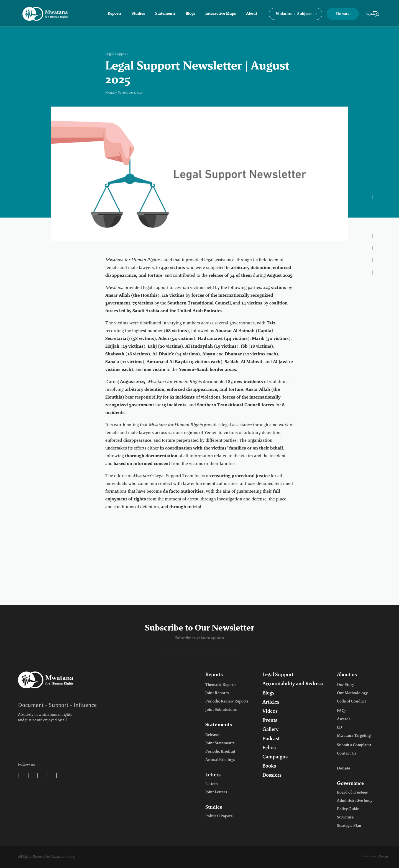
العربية (370, 14)
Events (270, 721)
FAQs (342, 711)
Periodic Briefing (220, 752)
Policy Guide (348, 809)
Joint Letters (216, 792)
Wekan (383, 857)
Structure (345, 818)
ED (339, 728)
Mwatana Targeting (354, 736)
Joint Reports (217, 693)
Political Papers (219, 817)
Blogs (190, 14)
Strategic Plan (349, 826)
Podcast (271, 739)
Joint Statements (220, 743)
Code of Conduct (351, 702)
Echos (269, 748)
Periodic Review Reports (227, 702)
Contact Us (346, 754)
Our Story (346, 685)
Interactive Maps (221, 14)
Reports (115, 14)
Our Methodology (352, 693)
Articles (271, 702)
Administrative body (355, 801)
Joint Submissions (221, 710)
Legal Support (117, 54)
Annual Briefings (220, 760)
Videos (270, 712)
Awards (344, 719)
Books (269, 766)
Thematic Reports (221, 685)
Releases (213, 735)
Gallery (270, 730)
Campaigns (275, 757)
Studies (138, 14)
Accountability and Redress (293, 684)
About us (347, 675)
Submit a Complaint (354, 745)
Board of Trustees (352, 793)
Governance (350, 784)
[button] (296, 14)
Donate (343, 14)
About (252, 14)
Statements (165, 14)
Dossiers (272, 776)
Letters (213, 775)
